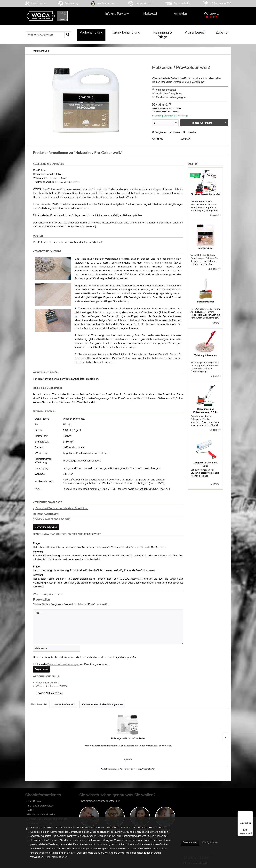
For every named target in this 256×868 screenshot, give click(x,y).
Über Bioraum (35, 803)
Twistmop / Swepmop (206, 355)
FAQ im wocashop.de (196, 803)
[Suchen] (68, 35)
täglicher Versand (144, 3)
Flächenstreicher (206, 302)
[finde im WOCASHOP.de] (49, 35)
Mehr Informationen (56, 857)
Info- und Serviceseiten (40, 807)
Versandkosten (149, 772)
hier (73, 853)
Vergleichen (160, 132)
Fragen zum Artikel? (46, 683)
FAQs (30, 812)
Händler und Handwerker (41, 816)
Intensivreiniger (205, 248)
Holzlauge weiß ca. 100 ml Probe (49, 739)
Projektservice (39, 3)
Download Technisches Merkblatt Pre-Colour (60, 508)
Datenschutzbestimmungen (63, 664)
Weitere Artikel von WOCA (50, 686)
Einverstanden (190, 842)
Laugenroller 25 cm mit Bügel (206, 464)
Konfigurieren (210, 842)
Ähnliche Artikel (39, 704)
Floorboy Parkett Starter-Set (205, 194)
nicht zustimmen (99, 844)
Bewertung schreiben (46, 527)
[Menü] (251, 813)
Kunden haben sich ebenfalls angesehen (102, 704)
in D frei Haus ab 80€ (220, 3)
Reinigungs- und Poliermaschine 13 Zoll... (205, 411)
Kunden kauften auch (64, 704)
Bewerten (190, 132)
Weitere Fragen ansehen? (48, 594)
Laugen (173, 579)
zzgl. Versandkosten (171, 112)
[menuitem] (116, 14)
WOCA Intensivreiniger (158, 263)
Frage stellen (41, 669)
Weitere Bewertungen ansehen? (51, 519)
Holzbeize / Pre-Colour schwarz (89, 739)
